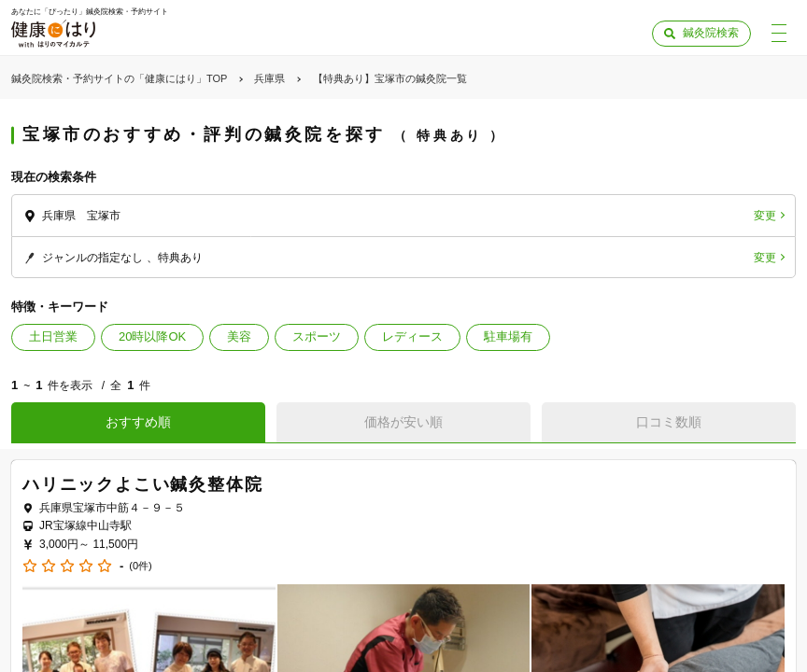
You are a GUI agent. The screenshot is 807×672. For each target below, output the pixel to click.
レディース (412, 336)
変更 (765, 216)
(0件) (140, 566)
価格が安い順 (403, 422)
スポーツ (317, 336)
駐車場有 (508, 336)
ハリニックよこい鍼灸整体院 (142, 484)
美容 (239, 336)
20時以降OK (152, 336)
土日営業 (53, 336)
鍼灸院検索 (711, 33)
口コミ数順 (669, 422)
